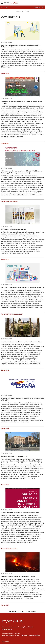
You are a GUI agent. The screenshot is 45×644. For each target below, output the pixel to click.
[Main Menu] (2, 3)
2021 (23, 11)
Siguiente (32, 611)
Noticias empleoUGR (16, 314)
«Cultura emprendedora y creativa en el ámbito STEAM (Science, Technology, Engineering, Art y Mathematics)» (22, 172)
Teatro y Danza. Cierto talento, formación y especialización (20, 512)
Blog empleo (5, 143)
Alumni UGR (5, 74)
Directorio (5, 641)
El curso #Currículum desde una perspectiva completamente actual (22, 287)
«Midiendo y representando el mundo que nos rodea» (18, 576)
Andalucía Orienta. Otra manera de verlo (14, 456)
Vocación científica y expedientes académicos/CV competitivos (21, 342)
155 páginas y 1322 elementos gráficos (13, 229)
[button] (1, 7)
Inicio (18, 11)
